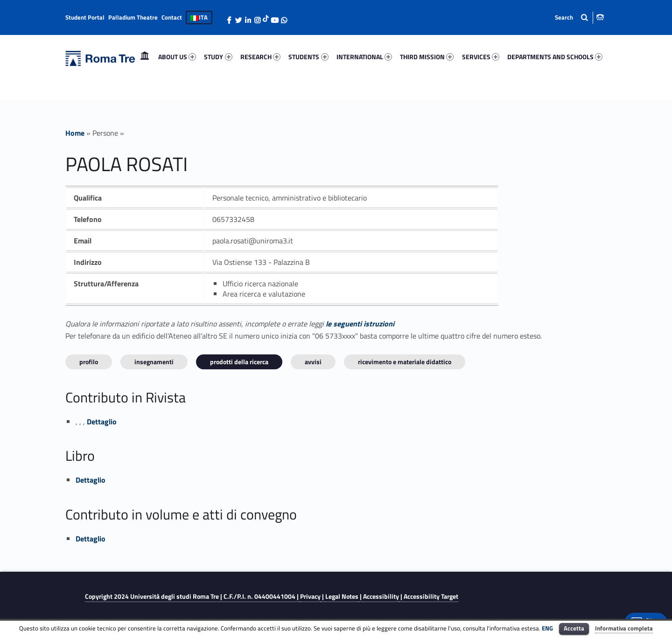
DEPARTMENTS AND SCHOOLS (555, 57)
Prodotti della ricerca (239, 362)
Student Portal (85, 17)
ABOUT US (177, 57)
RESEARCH (260, 57)
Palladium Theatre (133, 17)
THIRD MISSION (427, 57)
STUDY (218, 57)
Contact (172, 17)
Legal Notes (342, 596)
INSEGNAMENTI (154, 362)
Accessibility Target (431, 596)
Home (145, 57)
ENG (547, 628)
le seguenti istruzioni (360, 324)
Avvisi (313, 362)
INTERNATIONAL (364, 57)
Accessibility (381, 596)
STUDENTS (308, 57)
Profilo (89, 362)
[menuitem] (145, 57)
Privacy (310, 596)
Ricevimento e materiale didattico (405, 362)
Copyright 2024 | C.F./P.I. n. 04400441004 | (192, 596)
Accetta (574, 628)
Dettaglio (102, 422)
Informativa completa (624, 628)
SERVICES (481, 57)
